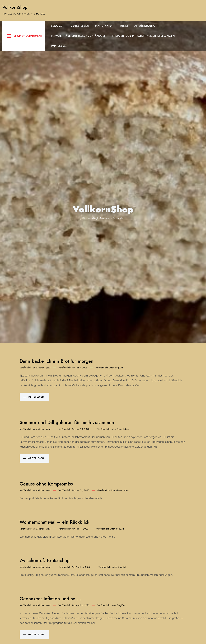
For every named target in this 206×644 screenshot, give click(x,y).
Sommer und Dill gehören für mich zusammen (67, 422)
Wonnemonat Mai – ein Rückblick (55, 522)
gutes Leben (80, 26)
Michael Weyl (44, 368)
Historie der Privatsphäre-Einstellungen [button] (144, 36)
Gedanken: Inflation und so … (50, 599)
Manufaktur (104, 26)
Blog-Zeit (58, 26)
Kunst (124, 26)
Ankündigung (145, 26)
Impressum (59, 46)
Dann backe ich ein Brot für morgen (57, 361)
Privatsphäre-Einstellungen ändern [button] (79, 36)
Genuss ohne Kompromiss (46, 484)
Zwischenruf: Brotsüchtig (45, 560)
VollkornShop (15, 7)
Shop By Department (24, 36)
